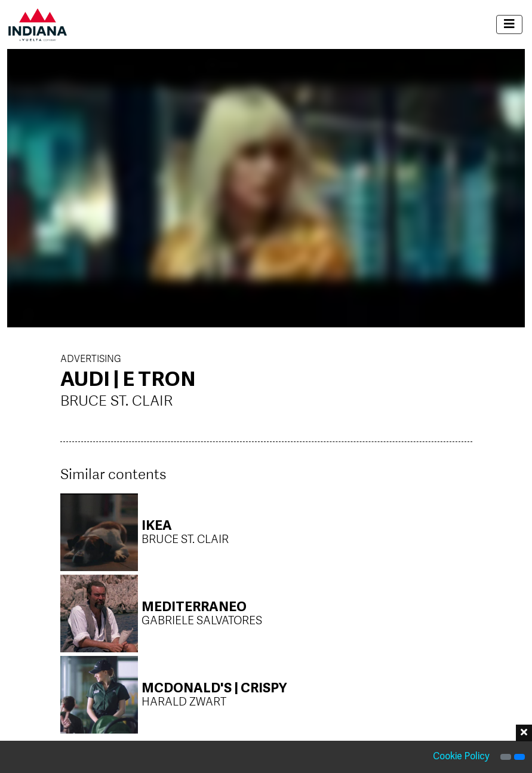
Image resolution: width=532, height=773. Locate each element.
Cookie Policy (461, 757)
